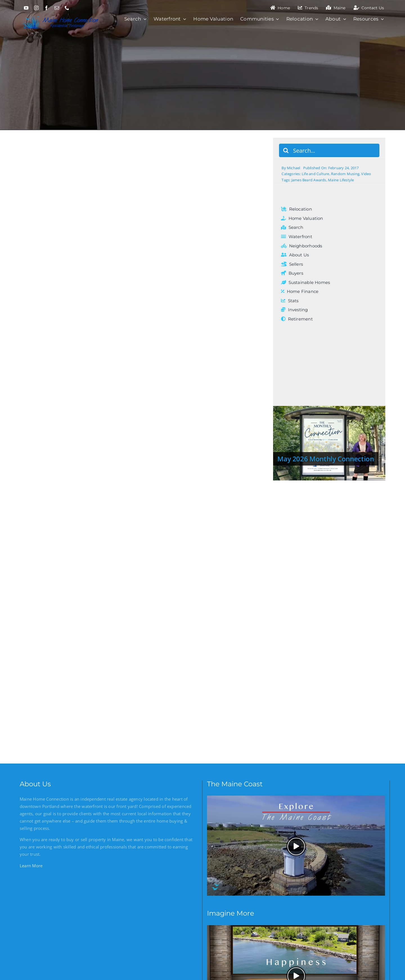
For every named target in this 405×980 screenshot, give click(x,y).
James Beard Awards (309, 180)
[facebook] (46, 8)
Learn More (31, 866)
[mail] (57, 8)
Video (366, 174)
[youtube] (26, 8)
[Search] (286, 150)
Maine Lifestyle (341, 180)
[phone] (67, 8)
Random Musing (345, 174)
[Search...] (329, 150)
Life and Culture (316, 174)
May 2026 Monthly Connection (326, 459)
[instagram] (36, 8)
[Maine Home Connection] (60, 15)
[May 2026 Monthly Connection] (329, 443)
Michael (294, 168)
